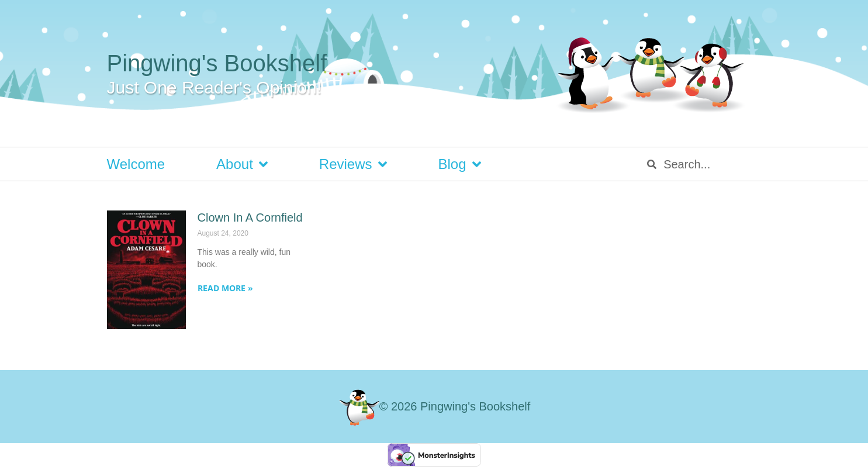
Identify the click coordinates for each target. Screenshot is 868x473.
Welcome (136, 164)
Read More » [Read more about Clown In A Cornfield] (225, 288)
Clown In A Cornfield (250, 217)
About (242, 164)
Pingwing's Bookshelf (217, 63)
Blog (460, 164)
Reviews (353, 164)
